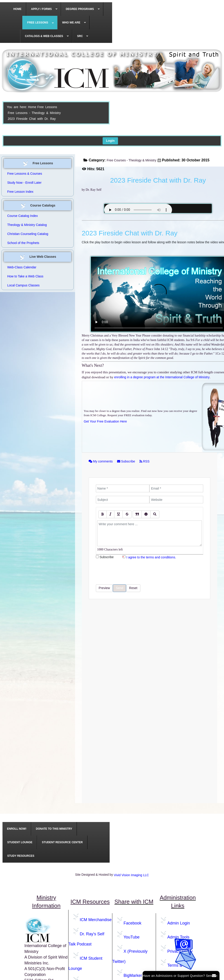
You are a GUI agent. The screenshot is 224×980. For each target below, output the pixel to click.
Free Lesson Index (20, 192)
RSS (145, 461)
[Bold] (103, 514)
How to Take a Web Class (25, 276)
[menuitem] (18, 9)
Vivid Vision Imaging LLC (131, 875)
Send (119, 588)
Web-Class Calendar (22, 267)
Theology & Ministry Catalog (27, 225)
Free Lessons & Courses (25, 174)
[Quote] (137, 514)
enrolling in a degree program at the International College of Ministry (162, 377)
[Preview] (155, 514)
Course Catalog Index (22, 216)
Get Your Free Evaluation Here (105, 421)
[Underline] (118, 514)
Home (32, 107)
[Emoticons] (146, 514)
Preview (104, 588)
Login (110, 141)
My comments (101, 461)
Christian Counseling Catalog (28, 234)
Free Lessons (47, 107)
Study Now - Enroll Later (24, 183)
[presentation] (130, 572)
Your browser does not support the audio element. (138, 210)
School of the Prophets (23, 243)
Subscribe (127, 461)
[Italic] (110, 514)
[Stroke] (127, 514)
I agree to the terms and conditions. (151, 557)
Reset (133, 588)
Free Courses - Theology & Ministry (132, 160)
